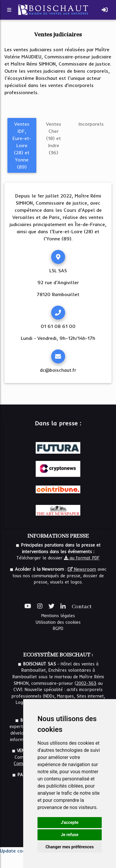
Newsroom (82, 569)
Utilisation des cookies (58, 622)
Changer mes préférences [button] (70, 847)
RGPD (58, 629)
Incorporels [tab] (91, 124)
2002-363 (86, 683)
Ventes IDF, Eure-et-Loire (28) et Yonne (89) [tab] (22, 145)
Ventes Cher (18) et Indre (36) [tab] (54, 138)
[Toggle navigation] (105, 10)
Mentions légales (58, 616)
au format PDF (82, 558)
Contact (82, 607)
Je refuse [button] (69, 835)
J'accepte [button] (70, 822)
